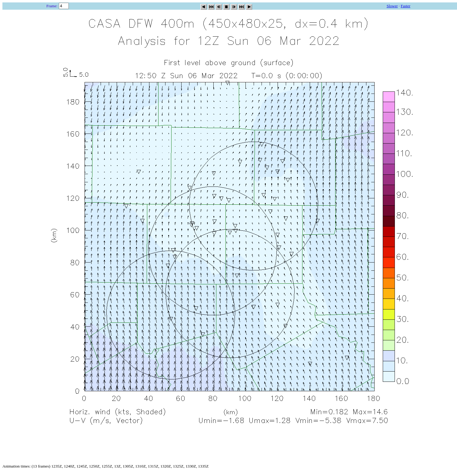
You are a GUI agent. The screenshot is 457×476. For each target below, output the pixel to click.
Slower (392, 6)
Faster (405, 6)
